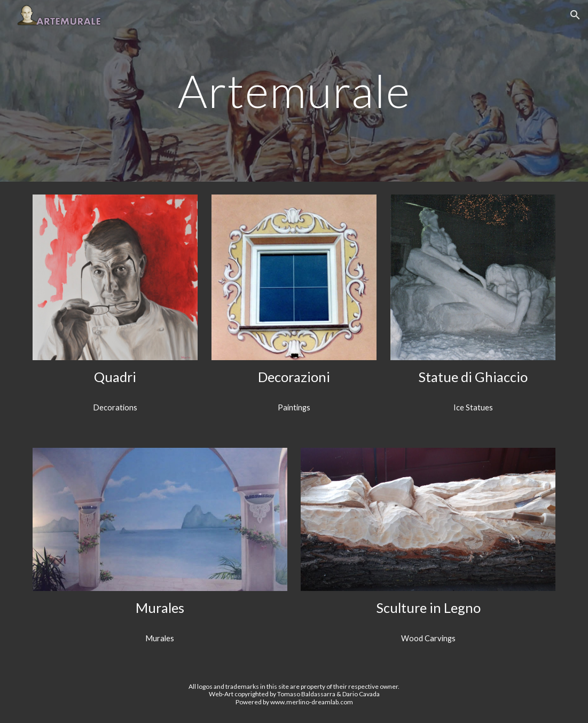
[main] (294, 91)
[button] (575, 15)
